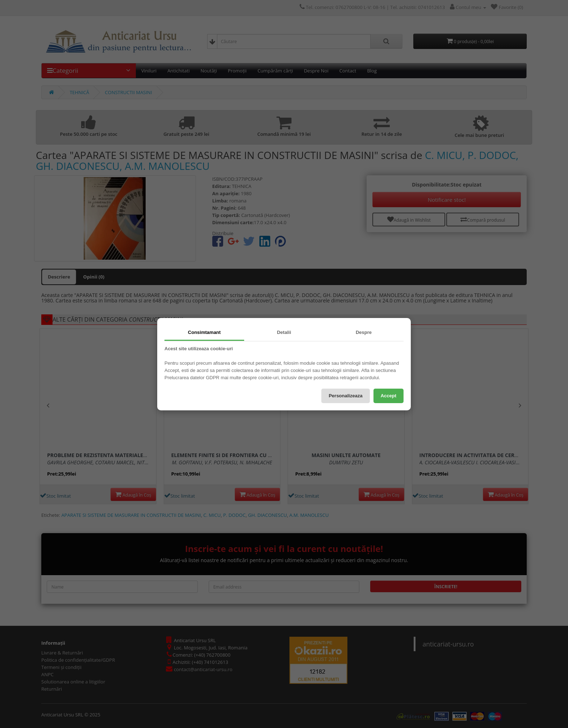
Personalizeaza (345, 396)
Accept (389, 396)
